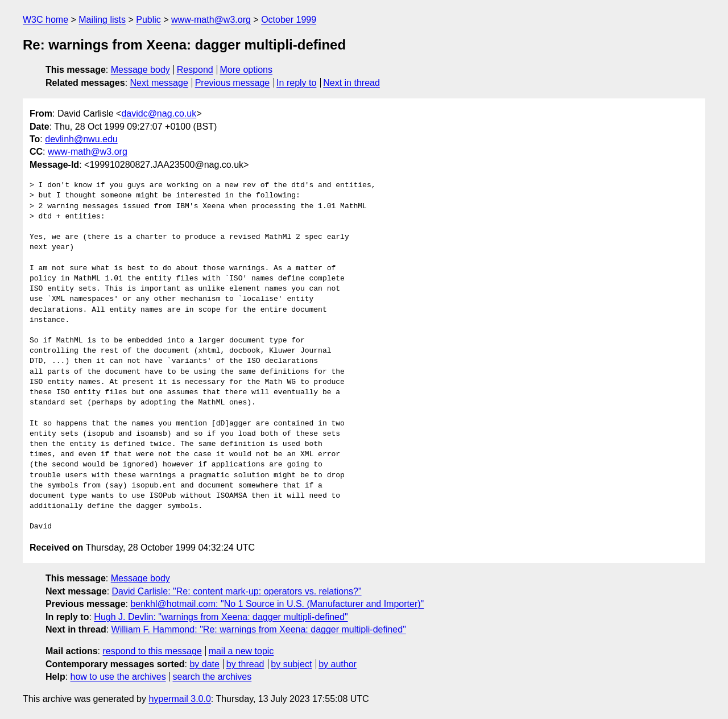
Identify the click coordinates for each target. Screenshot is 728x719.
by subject (291, 664)
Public (148, 20)
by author (338, 664)
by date (204, 664)
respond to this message (152, 651)
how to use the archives (118, 677)
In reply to (296, 83)
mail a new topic (241, 651)
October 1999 (289, 20)
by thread (245, 664)
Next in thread (351, 83)
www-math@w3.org (211, 20)
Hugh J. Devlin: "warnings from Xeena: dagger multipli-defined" (221, 617)
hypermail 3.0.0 (179, 699)
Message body (140, 70)
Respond (195, 70)
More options (247, 70)
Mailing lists (102, 20)
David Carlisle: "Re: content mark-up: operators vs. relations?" (237, 591)
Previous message (233, 83)
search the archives (212, 677)
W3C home (45, 20)
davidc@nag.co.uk (159, 113)
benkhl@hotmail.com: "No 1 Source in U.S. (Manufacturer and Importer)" (277, 604)
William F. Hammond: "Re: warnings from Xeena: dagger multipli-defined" (259, 629)
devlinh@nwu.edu (81, 139)
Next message (159, 83)
